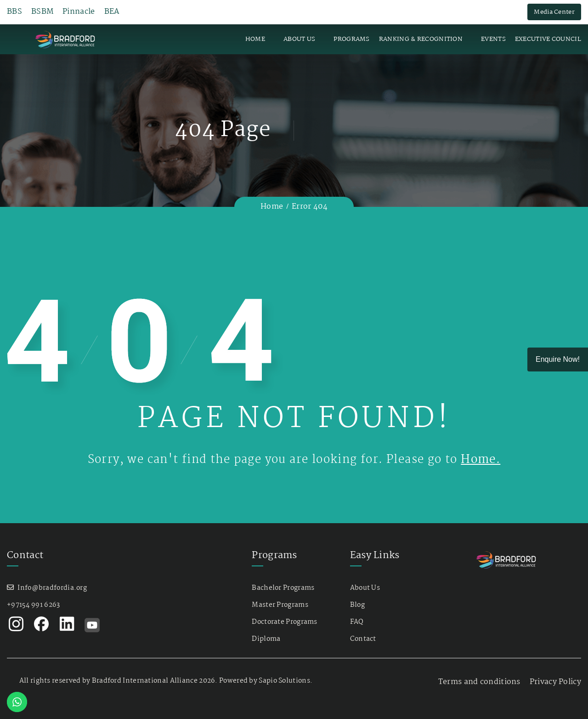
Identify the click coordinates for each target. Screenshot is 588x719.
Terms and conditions (479, 682)
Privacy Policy (555, 682)
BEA (112, 12)
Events (493, 39)
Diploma (266, 639)
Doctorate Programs (284, 622)
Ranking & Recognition (421, 39)
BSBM (42, 12)
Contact (363, 639)
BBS (14, 12)
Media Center (554, 12)
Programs (351, 39)
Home (255, 39)
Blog (357, 605)
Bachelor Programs (283, 588)
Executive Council (548, 39)
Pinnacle (79, 12)
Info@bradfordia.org (52, 588)
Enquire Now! (558, 359)
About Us (299, 39)
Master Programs (280, 605)
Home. (481, 460)
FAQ (357, 622)
